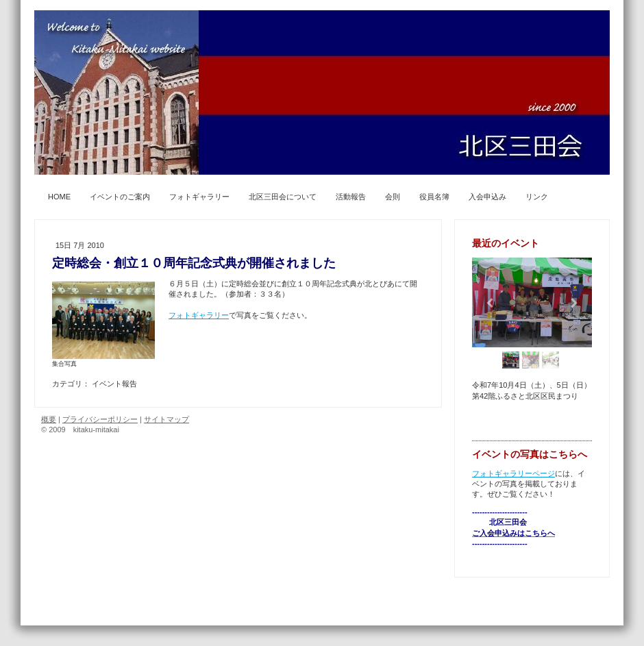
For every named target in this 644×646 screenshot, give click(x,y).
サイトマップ (166, 419)
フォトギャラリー (199, 315)
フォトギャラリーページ (513, 473)
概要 (49, 419)
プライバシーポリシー (100, 419)
